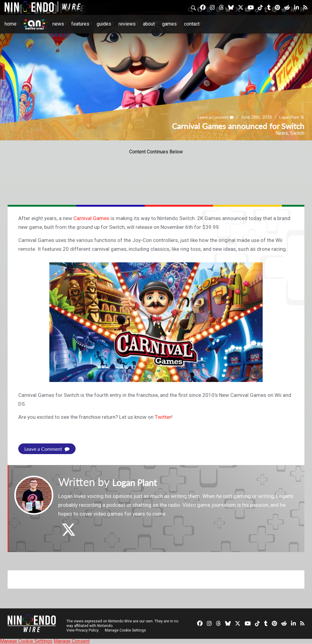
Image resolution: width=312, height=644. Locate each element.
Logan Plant (288, 117)
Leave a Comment (212, 117)
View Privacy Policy (83, 630)
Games (169, 24)
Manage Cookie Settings (126, 630)
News (58, 24)
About (149, 24)
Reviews (127, 24)
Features (80, 24)
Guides (104, 24)
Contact (192, 24)
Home (11, 24)
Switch (297, 133)
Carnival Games (91, 218)
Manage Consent (72, 641)
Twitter (163, 417)
